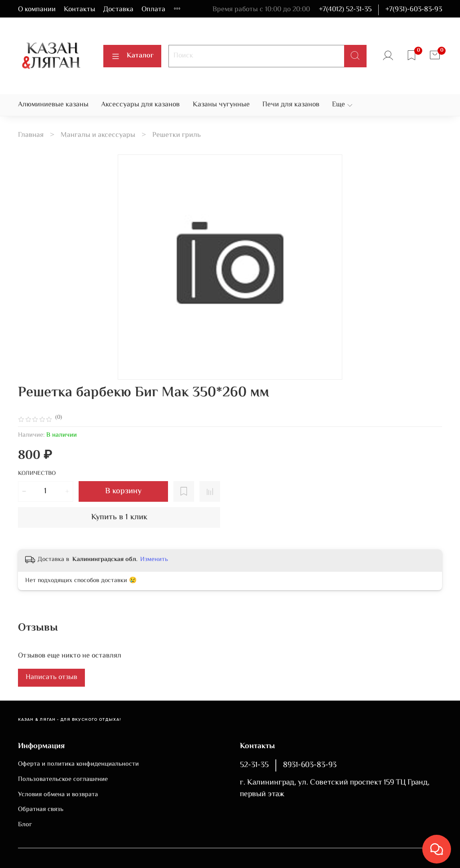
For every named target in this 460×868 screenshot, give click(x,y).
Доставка (118, 10)
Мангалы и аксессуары (98, 135)
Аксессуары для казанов (140, 105)
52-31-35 (254, 765)
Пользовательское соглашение (63, 780)
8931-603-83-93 (310, 765)
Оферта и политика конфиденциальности (78, 764)
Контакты (80, 10)
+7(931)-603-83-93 (414, 10)
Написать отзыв (51, 677)
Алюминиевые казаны (53, 105)
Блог (25, 825)
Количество (37, 474)
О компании (37, 10)
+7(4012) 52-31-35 (345, 10)
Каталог (132, 56)
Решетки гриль (177, 135)
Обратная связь (41, 810)
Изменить (154, 560)
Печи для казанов (291, 105)
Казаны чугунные (221, 105)
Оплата (153, 10)
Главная (31, 135)
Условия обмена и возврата (58, 795)
